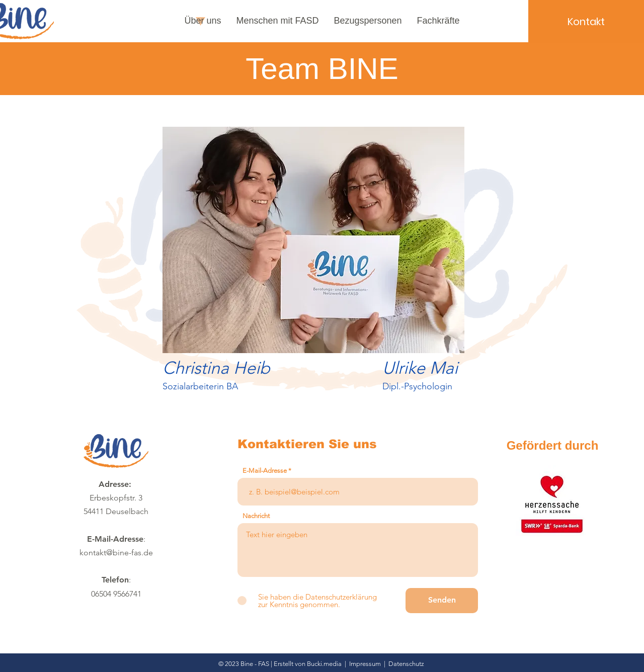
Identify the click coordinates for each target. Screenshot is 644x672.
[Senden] (442, 601)
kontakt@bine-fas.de (116, 553)
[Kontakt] (586, 21)
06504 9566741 (116, 594)
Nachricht (256, 516)
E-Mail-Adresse (265, 471)
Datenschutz (406, 664)
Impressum (365, 664)
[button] (203, 21)
